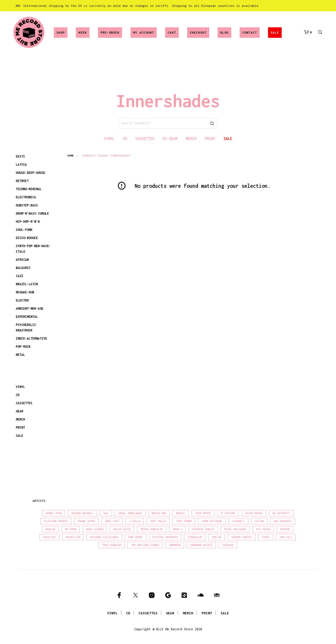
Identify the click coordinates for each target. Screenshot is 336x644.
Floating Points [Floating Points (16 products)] (56, 521)
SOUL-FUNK (24, 230)
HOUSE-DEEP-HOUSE (30, 173)
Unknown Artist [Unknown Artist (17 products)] (201, 545)
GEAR (19, 411)
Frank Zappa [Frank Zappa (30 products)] (86, 521)
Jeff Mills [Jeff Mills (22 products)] (158, 521)
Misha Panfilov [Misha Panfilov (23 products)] (152, 529)
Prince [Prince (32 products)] (285, 529)
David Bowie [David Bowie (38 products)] (254, 513)
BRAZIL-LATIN (27, 284)
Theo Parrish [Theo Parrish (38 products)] (112, 545)
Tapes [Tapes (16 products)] (266, 537)
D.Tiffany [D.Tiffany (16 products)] (228, 513)
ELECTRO (22, 300)
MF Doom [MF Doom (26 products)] (71, 529)
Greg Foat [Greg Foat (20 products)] (112, 521)
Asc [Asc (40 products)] (106, 513)
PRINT (20, 427)
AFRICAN (22, 260)
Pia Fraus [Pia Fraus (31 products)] (263, 529)
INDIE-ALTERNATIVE (31, 338)
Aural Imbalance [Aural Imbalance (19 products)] (130, 513)
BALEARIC (23, 268)
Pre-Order (110, 32)
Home (71, 155)
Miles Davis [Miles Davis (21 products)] (122, 529)
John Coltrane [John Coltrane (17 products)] (212, 521)
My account (144, 32)
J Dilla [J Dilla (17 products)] (135, 521)
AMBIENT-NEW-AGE (30, 308)
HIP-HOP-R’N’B (28, 222)
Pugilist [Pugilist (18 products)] (50, 537)
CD (18, 395)
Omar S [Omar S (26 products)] (177, 529)
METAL (20, 355)
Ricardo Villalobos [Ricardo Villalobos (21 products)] (104, 537)
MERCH (20, 419)
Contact (250, 32)
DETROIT (22, 181)
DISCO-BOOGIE (27, 238)
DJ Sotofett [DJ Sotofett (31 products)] (281, 513)
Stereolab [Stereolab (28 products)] (195, 537)
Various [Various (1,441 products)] (228, 545)
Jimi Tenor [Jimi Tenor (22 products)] (184, 521)
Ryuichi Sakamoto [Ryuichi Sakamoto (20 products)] (165, 537)
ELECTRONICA (26, 197)
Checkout (198, 32)
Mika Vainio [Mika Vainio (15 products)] (95, 529)
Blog (224, 32)
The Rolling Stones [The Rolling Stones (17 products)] (145, 545)
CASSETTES (24, 403)
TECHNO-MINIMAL (29, 189)
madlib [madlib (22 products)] (50, 529)
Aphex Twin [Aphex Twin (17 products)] (54, 513)
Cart (172, 32)
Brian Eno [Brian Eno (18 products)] (159, 513)
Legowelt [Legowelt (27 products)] (238, 521)
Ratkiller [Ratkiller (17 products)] (73, 537)
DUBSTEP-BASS (27, 205)
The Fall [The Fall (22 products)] (286, 537)
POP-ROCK (23, 347)
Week (83, 32)
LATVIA (21, 165)
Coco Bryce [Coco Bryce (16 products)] (203, 513)
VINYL (20, 387)
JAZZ (19, 276)
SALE (275, 32)
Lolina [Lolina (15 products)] (259, 521)
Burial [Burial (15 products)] (181, 513)
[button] (308, 32)
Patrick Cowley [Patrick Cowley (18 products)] (203, 529)
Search (212, 123)
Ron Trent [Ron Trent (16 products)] (135, 537)
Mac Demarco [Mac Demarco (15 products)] (283, 521)
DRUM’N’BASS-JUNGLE (32, 213)
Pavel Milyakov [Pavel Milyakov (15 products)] (235, 529)
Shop (61, 32)
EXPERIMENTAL (27, 317)
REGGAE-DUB (25, 292)
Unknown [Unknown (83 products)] (175, 545)
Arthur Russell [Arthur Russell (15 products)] (82, 513)
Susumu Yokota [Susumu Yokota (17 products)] (241, 537)
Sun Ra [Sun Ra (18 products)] (217, 537)
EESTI (20, 156)
